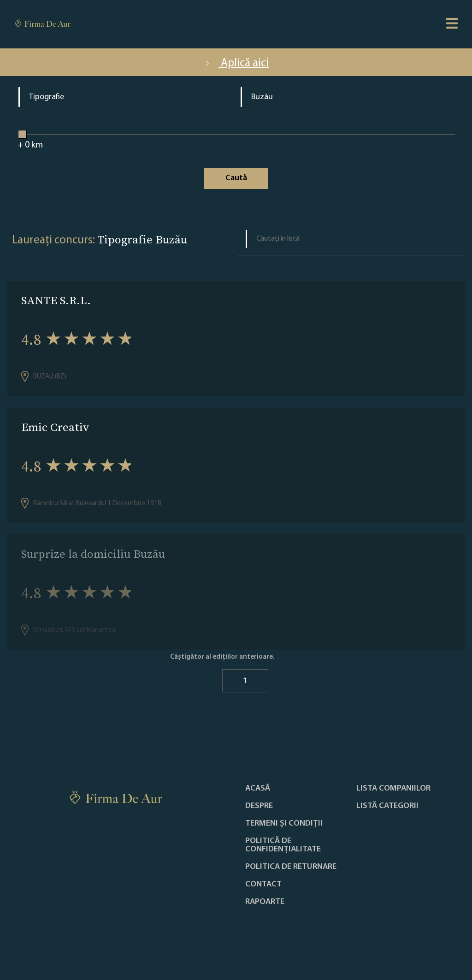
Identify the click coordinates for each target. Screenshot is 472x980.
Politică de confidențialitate (283, 845)
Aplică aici (236, 63)
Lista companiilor (393, 789)
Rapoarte (265, 902)
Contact (263, 885)
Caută (236, 178)
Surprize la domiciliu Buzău (93, 554)
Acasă (258, 789)
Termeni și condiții (284, 824)
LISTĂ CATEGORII (387, 806)
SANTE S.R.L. (56, 300)
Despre (259, 806)
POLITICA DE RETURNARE (291, 867)
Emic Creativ (55, 427)
